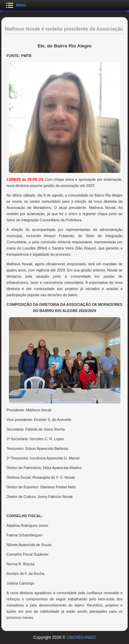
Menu (21, 5)
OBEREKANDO (81, 637)
